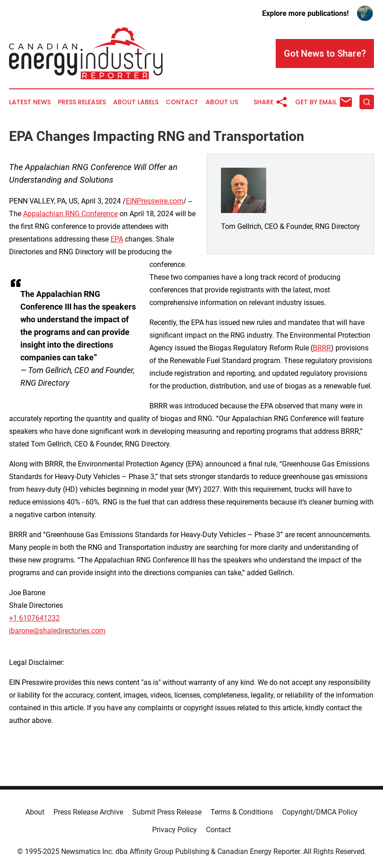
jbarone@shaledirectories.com (57, 631)
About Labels (136, 102)
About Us (222, 102)
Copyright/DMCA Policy (320, 812)
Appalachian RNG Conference (70, 214)
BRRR (322, 348)
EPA (117, 239)
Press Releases (82, 102)
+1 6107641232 (34, 618)
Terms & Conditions (242, 812)
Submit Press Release (167, 812)
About (35, 812)
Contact (182, 102)
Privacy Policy (175, 830)
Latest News (30, 102)
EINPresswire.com (155, 201)
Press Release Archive (88, 812)
